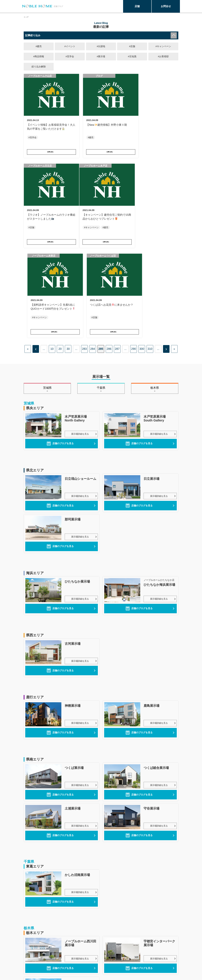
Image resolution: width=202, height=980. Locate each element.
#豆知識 (132, 57)
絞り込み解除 (39, 67)
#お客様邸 (163, 57)
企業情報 (96, 960)
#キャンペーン (163, 46)
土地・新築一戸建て (35, 967)
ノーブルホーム (33, 957)
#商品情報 (39, 57)
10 (52, 251)
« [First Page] (28, 251)
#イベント (70, 46)
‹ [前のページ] (36, 251)
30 (68, 251)
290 (134, 251)
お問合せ (166, 6)
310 (150, 251)
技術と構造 (64, 960)
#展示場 (101, 57)
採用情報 (96, 964)
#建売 (39, 46)
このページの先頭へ (173, 942)
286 (109, 251)
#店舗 (132, 46)
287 (117, 251)
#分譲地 (101, 46)
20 (60, 251)
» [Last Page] (174, 251)
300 (142, 251)
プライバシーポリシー (104, 957)
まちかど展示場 (66, 957)
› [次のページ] (166, 251)
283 (84, 251)
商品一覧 (29, 960)
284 (93, 251)
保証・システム (66, 964)
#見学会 (70, 57)
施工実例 (29, 964)
